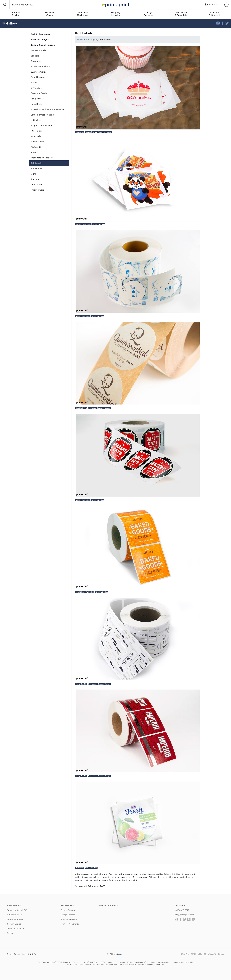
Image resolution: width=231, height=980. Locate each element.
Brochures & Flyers (40, 66)
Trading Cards (38, 190)
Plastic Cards (37, 142)
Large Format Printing (42, 115)
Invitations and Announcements (47, 109)
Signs (33, 174)
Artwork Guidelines (16, 915)
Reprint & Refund (30, 954)
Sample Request (68, 910)
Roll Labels (36, 163)
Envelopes (36, 88)
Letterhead (36, 120)
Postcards (36, 147)
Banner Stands (38, 50)
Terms (10, 954)
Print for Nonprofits (70, 924)
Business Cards (38, 72)
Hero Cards (36, 104)
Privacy (17, 954)
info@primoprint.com (184, 915)
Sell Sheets (36, 168)
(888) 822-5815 (182, 910)
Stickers (35, 179)
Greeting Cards (39, 93)
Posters (34, 152)
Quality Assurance (15, 928)
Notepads (36, 136)
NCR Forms (36, 131)
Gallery (81, 40)
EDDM (34, 83)
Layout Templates (15, 919)
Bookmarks (36, 61)
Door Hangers (38, 77)
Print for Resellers (69, 919)
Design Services (68, 915)
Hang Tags (36, 99)
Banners (35, 56)
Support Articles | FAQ (17, 910)
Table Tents (36, 185)
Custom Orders (14, 924)
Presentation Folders (42, 158)
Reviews (11, 933)
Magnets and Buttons (42, 126)
